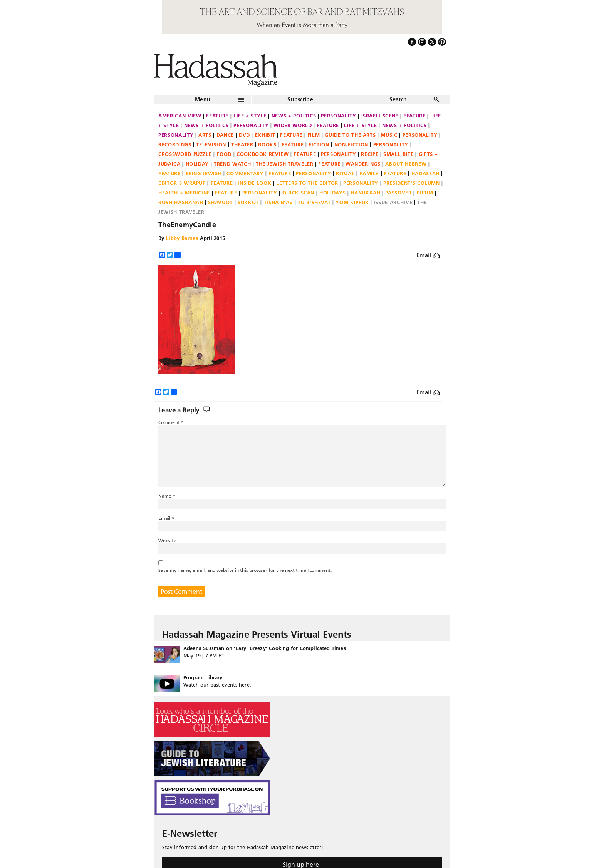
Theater (242, 144)
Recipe (370, 154)
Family (369, 173)
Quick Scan (299, 193)
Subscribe (300, 99)
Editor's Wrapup (182, 183)
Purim (425, 193)
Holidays (332, 193)
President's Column (412, 183)
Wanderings (363, 164)
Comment (171, 422)
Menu (203, 99)
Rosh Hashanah (181, 202)
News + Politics (294, 116)
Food (224, 154)
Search (398, 99)
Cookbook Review (263, 154)
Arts (205, 135)
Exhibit (265, 135)
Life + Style (250, 116)
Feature (217, 116)
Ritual (345, 173)
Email (428, 255)
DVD (244, 135)
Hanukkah (365, 193)
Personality (338, 116)
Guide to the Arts (350, 135)
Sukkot (248, 202)
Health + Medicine (184, 193)
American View (180, 116)
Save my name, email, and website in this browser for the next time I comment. (245, 570)
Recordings (175, 144)
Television (211, 144)
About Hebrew (406, 164)
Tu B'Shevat (314, 202)
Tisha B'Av (279, 202)
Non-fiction (351, 144)
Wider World (293, 125)
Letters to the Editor (307, 183)
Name (167, 496)
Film (314, 135)
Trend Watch (232, 164)
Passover (398, 193)
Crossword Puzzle (185, 154)
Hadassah (425, 173)
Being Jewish (204, 173)
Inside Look (254, 183)
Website (167, 540)
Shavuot (220, 202)
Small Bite (398, 154)
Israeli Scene (380, 116)
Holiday (197, 164)
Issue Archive (393, 202)
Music (389, 135)
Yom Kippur (352, 202)
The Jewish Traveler (284, 164)
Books (267, 144)
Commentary (245, 173)
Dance (225, 135)
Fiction (319, 144)
